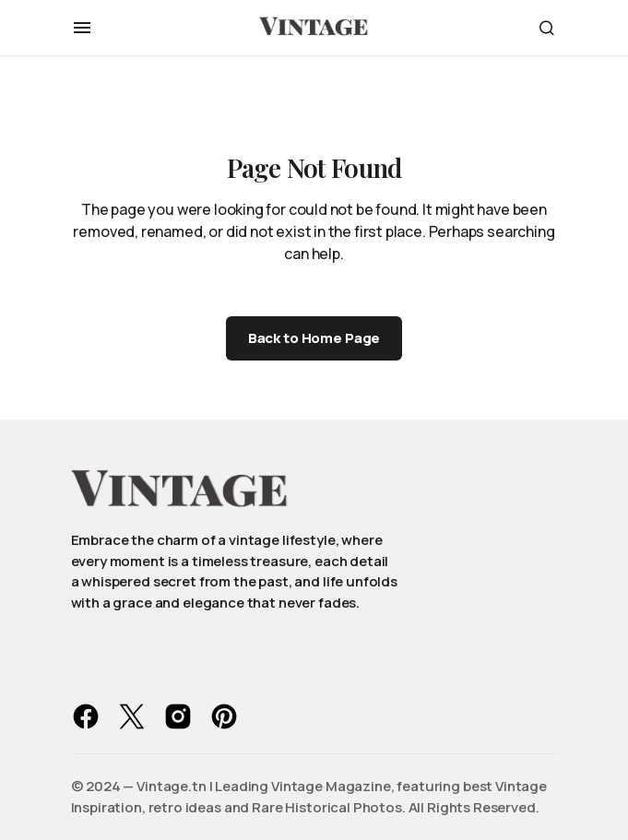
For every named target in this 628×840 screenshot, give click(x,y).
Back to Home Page (314, 338)
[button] (82, 28)
